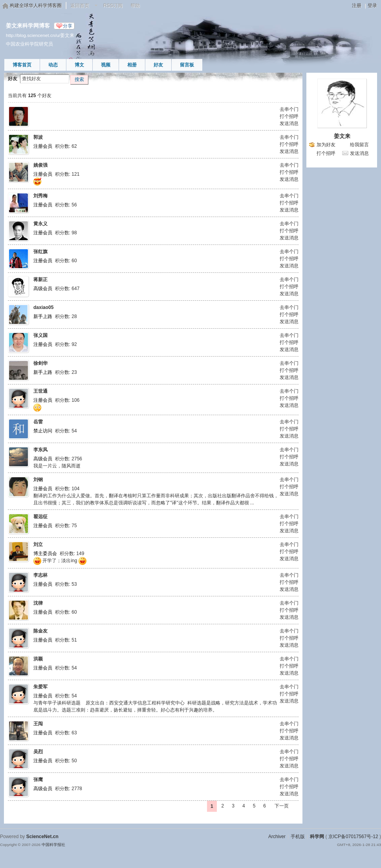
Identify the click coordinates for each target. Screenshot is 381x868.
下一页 (282, 806)
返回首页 (80, 6)
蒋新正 (40, 280)
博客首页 (22, 65)
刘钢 (38, 480)
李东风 (40, 450)
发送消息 (289, 123)
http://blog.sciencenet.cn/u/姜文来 (40, 35)
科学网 (317, 837)
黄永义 (40, 224)
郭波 (38, 137)
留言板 (187, 65)
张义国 (40, 335)
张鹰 (38, 780)
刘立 (38, 544)
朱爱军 (40, 687)
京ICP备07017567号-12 (353, 837)
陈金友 (40, 631)
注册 (357, 6)
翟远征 (40, 517)
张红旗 (40, 252)
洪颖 (38, 659)
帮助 (135, 6)
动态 (53, 65)
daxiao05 (43, 307)
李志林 (40, 575)
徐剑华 (40, 363)
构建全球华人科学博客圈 (36, 6)
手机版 (298, 837)
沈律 (38, 603)
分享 (68, 26)
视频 (106, 65)
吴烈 (38, 752)
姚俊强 (40, 165)
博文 (79, 65)
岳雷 (38, 422)
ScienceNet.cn (42, 837)
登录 (372, 6)
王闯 (38, 724)
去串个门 (289, 109)
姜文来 (342, 136)
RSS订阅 (113, 6)
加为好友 (326, 145)
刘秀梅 (40, 196)
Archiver (277, 837)
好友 (158, 65)
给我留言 (359, 145)
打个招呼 (289, 116)
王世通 (40, 391)
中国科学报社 (53, 845)
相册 (132, 65)
